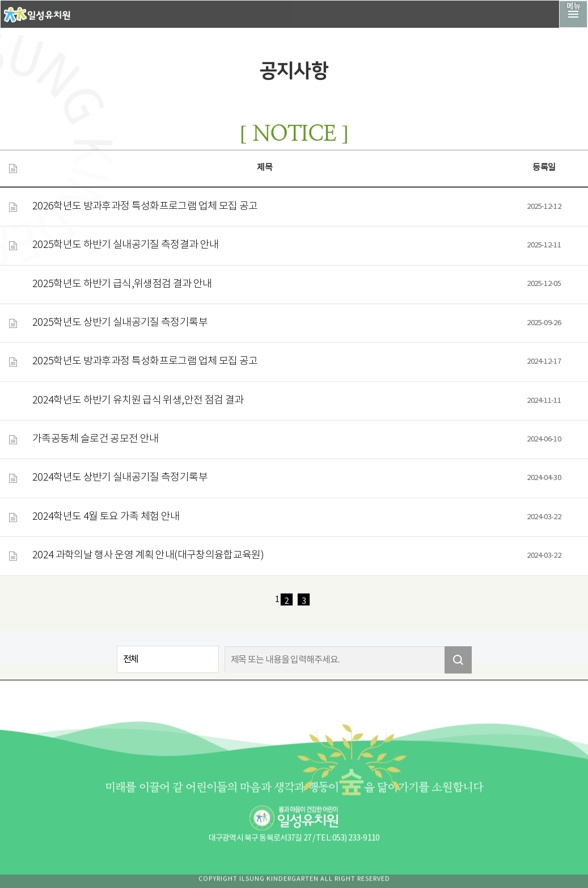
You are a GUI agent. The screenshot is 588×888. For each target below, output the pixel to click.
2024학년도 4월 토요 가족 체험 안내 (106, 517)
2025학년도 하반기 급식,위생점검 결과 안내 (122, 284)
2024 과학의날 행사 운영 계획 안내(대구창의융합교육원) (148, 555)
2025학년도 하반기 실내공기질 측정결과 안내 (126, 245)
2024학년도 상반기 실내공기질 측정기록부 (120, 478)
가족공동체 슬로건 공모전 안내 (96, 439)
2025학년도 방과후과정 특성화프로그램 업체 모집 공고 (145, 361)
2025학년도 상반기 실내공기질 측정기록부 (120, 323)
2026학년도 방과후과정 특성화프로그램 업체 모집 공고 (145, 207)
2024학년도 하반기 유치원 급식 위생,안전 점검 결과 (138, 401)
